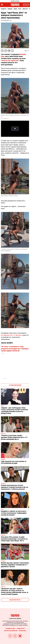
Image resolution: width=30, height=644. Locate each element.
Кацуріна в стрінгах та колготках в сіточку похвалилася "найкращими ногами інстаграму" (14, 513)
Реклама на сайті (10, 629)
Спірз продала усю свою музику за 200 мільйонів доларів (14, 462)
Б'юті (20, 9)
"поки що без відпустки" (10, 61)
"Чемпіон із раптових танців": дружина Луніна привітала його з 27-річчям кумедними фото (14, 437)
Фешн (15, 9)
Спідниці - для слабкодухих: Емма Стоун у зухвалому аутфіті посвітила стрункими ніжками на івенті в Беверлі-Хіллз (14, 411)
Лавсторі (25, 9)
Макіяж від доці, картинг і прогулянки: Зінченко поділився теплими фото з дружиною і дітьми (15, 565)
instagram (5, 119)
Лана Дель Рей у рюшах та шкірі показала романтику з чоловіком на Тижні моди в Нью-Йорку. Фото (14, 539)
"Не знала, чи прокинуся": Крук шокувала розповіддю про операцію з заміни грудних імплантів (15, 349)
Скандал (10, 9)
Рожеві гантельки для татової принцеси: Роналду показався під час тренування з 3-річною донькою (15, 487)
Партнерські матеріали (11, 631)
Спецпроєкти (21, 629)
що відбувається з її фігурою (11, 335)
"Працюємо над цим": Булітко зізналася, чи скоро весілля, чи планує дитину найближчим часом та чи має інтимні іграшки (15, 591)
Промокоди (22, 631)
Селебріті (3, 9)
